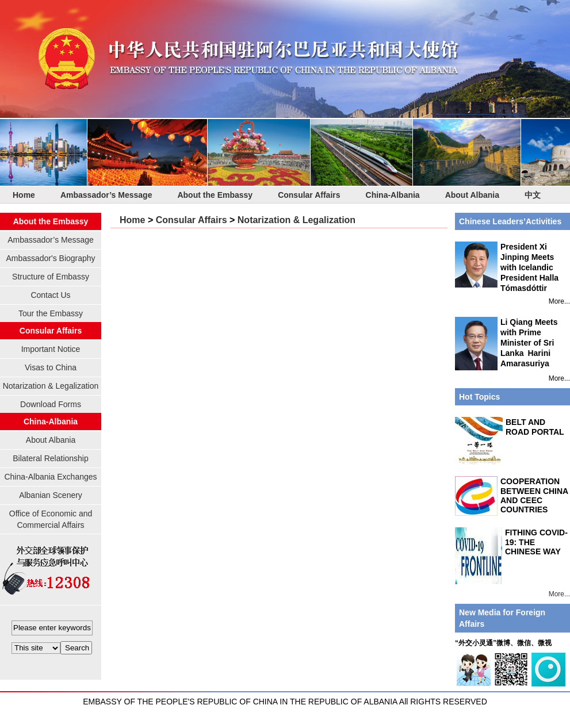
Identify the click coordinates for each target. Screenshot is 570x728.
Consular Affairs (309, 195)
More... (559, 301)
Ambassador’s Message (106, 195)
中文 (533, 195)
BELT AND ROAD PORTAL (535, 427)
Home (24, 195)
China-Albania (393, 195)
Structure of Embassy (51, 277)
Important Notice (51, 349)
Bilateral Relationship (51, 458)
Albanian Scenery (51, 495)
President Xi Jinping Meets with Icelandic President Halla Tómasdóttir (507, 267)
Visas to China (51, 367)
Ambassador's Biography (50, 258)
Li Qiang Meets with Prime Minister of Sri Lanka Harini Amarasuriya (506, 344)
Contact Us (50, 295)
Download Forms (51, 404)
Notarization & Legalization (51, 386)
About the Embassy (215, 195)
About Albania (472, 195)
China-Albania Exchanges (50, 477)
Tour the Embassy (51, 313)
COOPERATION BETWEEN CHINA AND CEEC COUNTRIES (534, 495)
